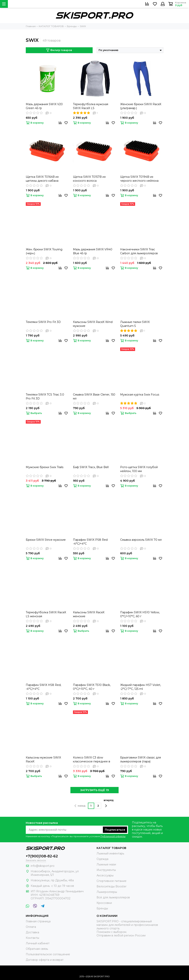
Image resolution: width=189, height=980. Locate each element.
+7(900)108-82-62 (42, 856)
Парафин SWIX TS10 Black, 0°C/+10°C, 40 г (92, 687)
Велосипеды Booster (112, 886)
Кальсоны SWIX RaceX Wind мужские (93, 324)
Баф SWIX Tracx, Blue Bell (91, 467)
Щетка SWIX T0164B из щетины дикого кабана (42, 179)
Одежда (102, 859)
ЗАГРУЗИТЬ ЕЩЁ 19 (94, 790)
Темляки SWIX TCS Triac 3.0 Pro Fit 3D (45, 397)
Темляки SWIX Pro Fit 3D (43, 322)
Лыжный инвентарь (110, 853)
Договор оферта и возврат (45, 960)
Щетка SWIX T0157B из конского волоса (89, 179)
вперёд (109, 803)
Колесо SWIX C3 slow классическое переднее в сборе (92, 760)
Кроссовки (104, 903)
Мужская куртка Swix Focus (140, 395)
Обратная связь (37, 949)
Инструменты (106, 870)
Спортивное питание (112, 881)
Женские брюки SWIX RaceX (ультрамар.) (141, 106)
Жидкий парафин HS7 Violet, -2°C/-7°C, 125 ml (141, 687)
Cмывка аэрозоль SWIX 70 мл (141, 540)
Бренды (102, 908)
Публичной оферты (113, 836)
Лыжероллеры (107, 892)
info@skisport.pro (43, 866)
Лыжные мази (106, 864)
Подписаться (115, 830)
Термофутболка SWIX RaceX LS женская (46, 614)
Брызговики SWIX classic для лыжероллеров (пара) (141, 759)
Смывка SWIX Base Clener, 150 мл (94, 397)
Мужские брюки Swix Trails (45, 467)
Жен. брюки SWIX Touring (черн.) (44, 251)
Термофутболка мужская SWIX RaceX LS (91, 106)
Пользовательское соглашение (48, 954)
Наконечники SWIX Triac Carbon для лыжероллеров (139, 251)
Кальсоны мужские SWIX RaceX (43, 759)
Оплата (31, 927)
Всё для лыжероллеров (113, 897)
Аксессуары (105, 875)
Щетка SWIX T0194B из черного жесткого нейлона (139, 179)
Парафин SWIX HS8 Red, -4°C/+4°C (43, 687)
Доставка (32, 932)
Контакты (32, 938)
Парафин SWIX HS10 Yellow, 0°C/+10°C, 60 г (140, 614)
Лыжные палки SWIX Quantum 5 (135, 324)
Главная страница (38, 921)
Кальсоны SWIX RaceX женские (89, 614)
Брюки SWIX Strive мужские (46, 540)
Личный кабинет (38, 943)
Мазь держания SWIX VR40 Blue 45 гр (93, 251)
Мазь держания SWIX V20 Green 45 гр (44, 106)
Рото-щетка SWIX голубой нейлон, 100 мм (139, 469)
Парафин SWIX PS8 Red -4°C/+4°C (90, 542)
